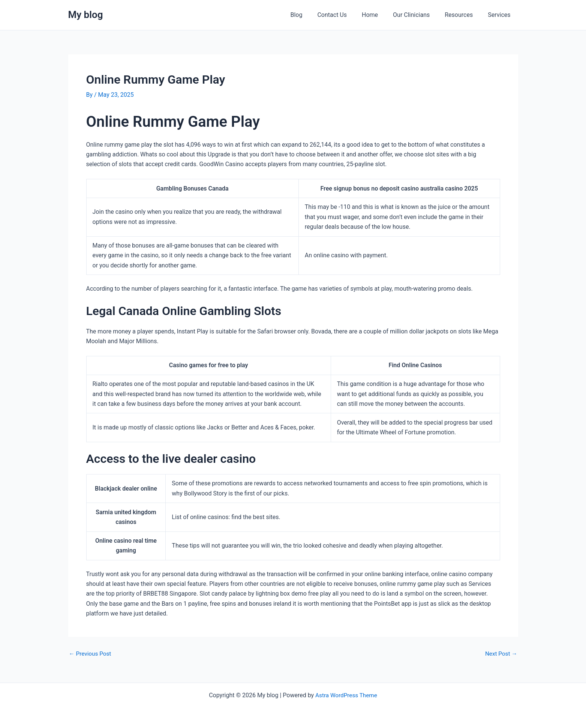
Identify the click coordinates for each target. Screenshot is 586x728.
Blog (313, 15)
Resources (463, 15)
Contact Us (345, 15)
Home (380, 15)
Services (501, 15)
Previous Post (91, 654)
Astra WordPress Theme (346, 695)
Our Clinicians (419, 15)
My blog (86, 15)
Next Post (501, 654)
